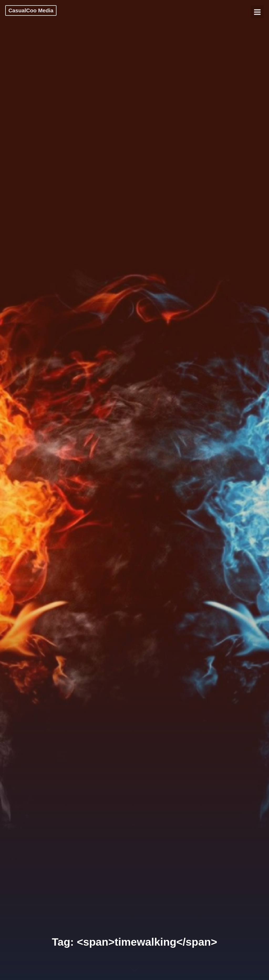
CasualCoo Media (31, 10)
